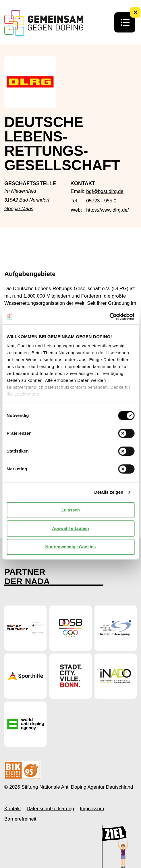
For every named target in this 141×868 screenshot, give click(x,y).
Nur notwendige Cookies (71, 547)
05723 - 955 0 (101, 201)
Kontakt (13, 809)
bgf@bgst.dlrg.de (105, 191)
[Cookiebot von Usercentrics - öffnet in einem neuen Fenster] (109, 317)
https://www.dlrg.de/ (107, 210)
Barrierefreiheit (20, 819)
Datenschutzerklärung (50, 809)
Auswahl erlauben (70, 528)
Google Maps (19, 209)
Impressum (92, 809)
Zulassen (70, 510)
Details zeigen (109, 492)
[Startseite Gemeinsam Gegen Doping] (44, 23)
